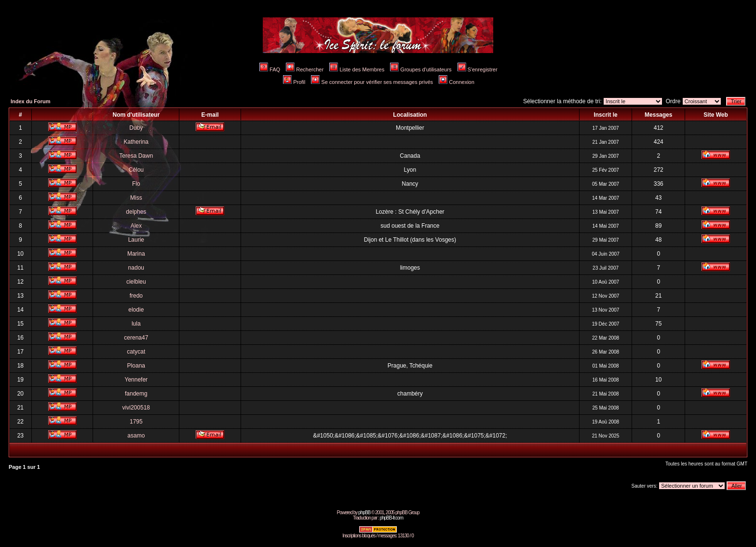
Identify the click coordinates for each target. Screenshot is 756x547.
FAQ (270, 69)
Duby (136, 128)
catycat (136, 352)
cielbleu (136, 282)
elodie (136, 310)
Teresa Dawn (136, 156)
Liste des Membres (357, 69)
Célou (136, 170)
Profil (294, 82)
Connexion (457, 82)
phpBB (364, 513)
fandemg (136, 394)
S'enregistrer (478, 69)
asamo (136, 436)
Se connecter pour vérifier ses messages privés (372, 82)
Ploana (136, 366)
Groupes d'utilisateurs (421, 69)
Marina (136, 254)
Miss (136, 198)
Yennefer (136, 380)
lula (136, 324)
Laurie (136, 240)
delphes (136, 212)
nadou (136, 268)
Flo (136, 184)
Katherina (136, 142)
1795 (136, 422)
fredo (136, 296)
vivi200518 (136, 408)
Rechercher (305, 69)
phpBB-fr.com (391, 518)
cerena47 (136, 338)
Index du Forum (31, 101)
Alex (136, 226)
